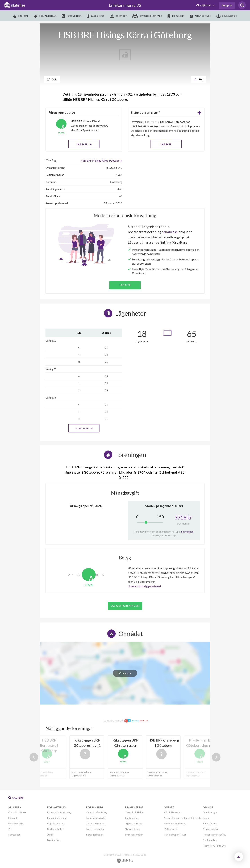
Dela (52, 79)
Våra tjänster (204, 5)
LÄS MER (166, 144)
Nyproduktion (132, 829)
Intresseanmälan (134, 835)
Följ (199, 79)
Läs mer (84, 144)
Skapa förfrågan (95, 835)
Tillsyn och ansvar (96, 823)
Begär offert (54, 840)
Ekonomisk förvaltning (59, 812)
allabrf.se (171, 232)
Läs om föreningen (125, 606)
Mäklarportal (171, 829)
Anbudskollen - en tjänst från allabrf (183, 818)
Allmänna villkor (211, 829)
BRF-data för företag (175, 823)
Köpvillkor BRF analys (214, 846)
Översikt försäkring (97, 812)
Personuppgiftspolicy (214, 835)
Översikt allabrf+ (17, 812)
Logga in (227, 5)
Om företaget (210, 812)
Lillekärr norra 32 (125, 5)
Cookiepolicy (210, 840)
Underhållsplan (55, 829)
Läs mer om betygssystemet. (145, 586)
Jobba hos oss (210, 823)
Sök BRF (16, 798)
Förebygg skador (95, 829)
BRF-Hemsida (16, 823)
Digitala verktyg (56, 823)
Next (216, 757)
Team (206, 818)
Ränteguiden (132, 818)
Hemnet (13, 818)
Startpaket (14, 835)
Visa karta (125, 673)
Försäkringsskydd (96, 818)
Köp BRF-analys (172, 812)
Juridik (51, 835)
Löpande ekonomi (57, 818)
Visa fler (84, 428)
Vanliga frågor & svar (175, 835)
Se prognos (187, 532)
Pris (10, 829)
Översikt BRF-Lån (135, 812)
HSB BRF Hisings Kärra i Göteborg (101, 160)
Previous (34, 757)
